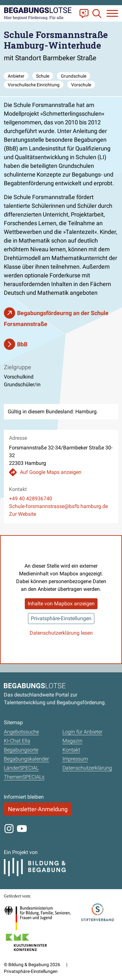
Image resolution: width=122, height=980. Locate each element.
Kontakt (71, 750)
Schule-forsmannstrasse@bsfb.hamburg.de (58, 506)
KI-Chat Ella (17, 741)
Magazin (72, 741)
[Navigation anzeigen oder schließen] (112, 13)
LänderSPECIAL (21, 768)
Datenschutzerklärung (87, 768)
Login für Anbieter (82, 732)
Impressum (75, 759)
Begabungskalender (26, 759)
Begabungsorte (21, 750)
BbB (22, 344)
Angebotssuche (21, 732)
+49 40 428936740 (31, 499)
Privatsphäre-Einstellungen (61, 618)
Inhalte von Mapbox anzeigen (61, 604)
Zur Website (23, 514)
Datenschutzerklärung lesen (61, 633)
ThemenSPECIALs (24, 777)
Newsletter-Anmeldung (38, 809)
